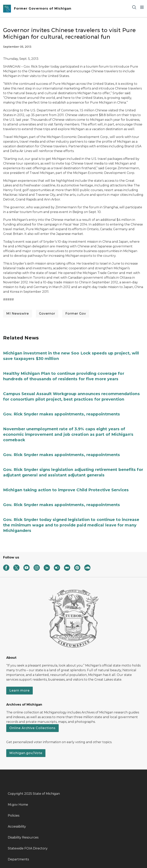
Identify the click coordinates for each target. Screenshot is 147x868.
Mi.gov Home (18, 805)
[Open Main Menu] (142, 7)
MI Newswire (18, 314)
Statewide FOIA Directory (28, 848)
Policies (14, 816)
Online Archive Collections (32, 728)
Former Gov (76, 314)
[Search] (134, 7)
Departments (18, 859)
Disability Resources (23, 837)
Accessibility (17, 826)
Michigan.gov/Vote (26, 753)
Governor (47, 314)
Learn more (19, 690)
